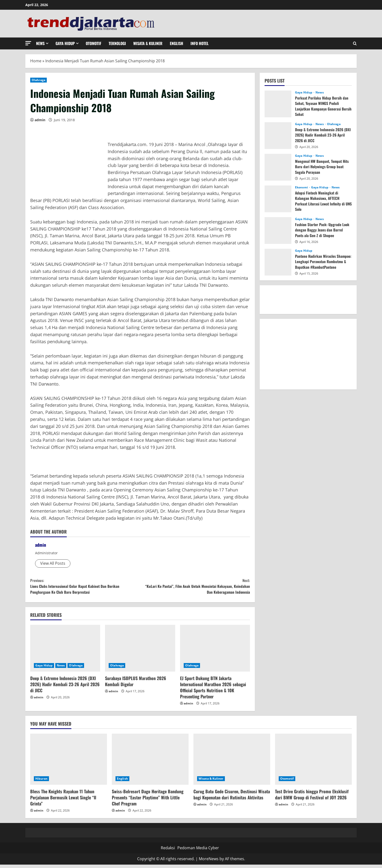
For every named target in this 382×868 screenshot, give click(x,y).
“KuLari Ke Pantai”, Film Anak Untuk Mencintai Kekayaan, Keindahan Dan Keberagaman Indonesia (195, 588)
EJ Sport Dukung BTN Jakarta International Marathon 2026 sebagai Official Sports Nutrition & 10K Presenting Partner (213, 691)
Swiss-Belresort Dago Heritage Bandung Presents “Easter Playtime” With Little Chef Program (148, 801)
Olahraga (38, 80)
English (177, 43)
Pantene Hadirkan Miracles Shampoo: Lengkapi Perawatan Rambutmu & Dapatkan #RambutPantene (319, 264)
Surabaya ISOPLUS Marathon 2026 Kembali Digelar (136, 685)
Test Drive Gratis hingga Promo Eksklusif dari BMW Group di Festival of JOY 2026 (312, 798)
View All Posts (53, 563)
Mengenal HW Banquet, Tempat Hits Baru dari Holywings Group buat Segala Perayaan (323, 167)
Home (36, 61)
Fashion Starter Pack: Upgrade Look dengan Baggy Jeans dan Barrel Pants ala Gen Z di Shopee (323, 230)
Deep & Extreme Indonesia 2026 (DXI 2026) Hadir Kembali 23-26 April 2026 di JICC (65, 688)
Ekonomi (302, 187)
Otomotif (94, 43)
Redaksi (168, 851)
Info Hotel (200, 43)
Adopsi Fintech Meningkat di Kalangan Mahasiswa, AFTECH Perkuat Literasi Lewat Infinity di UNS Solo (321, 201)
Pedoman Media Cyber (198, 851)
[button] (28, 43)
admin (40, 120)
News (40, 43)
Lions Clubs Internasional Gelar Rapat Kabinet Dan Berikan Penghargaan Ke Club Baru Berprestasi (85, 588)
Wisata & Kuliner (148, 43)
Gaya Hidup (65, 43)
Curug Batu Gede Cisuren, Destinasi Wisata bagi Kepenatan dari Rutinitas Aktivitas (232, 798)
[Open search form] (355, 43)
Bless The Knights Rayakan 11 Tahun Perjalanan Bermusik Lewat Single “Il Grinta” (63, 801)
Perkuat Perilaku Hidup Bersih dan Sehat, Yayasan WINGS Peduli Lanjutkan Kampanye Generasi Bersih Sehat (322, 106)
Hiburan (41, 782)
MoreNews (209, 862)
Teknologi (117, 43)
